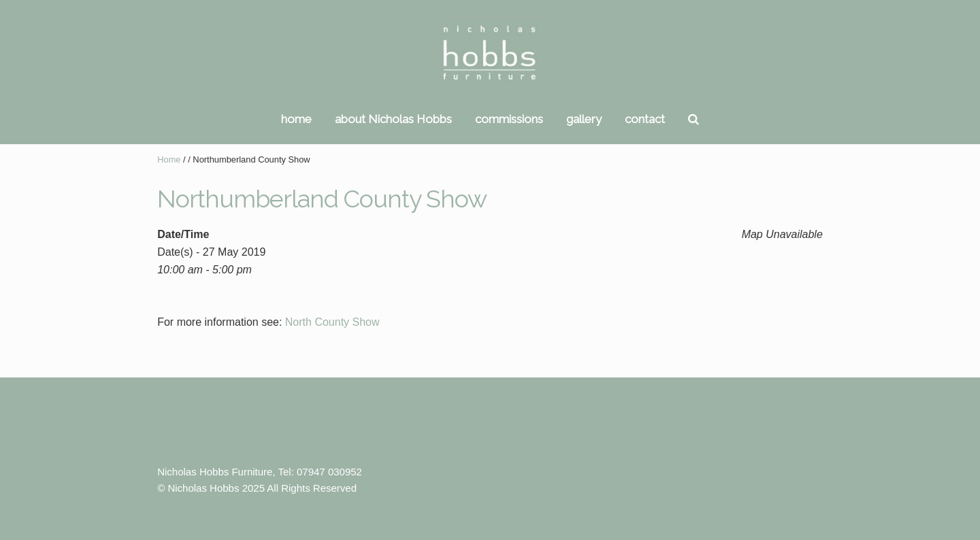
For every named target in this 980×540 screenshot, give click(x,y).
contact (645, 119)
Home (169, 159)
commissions (509, 119)
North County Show (332, 322)
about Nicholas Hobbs (393, 119)
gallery (584, 119)
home (296, 119)
